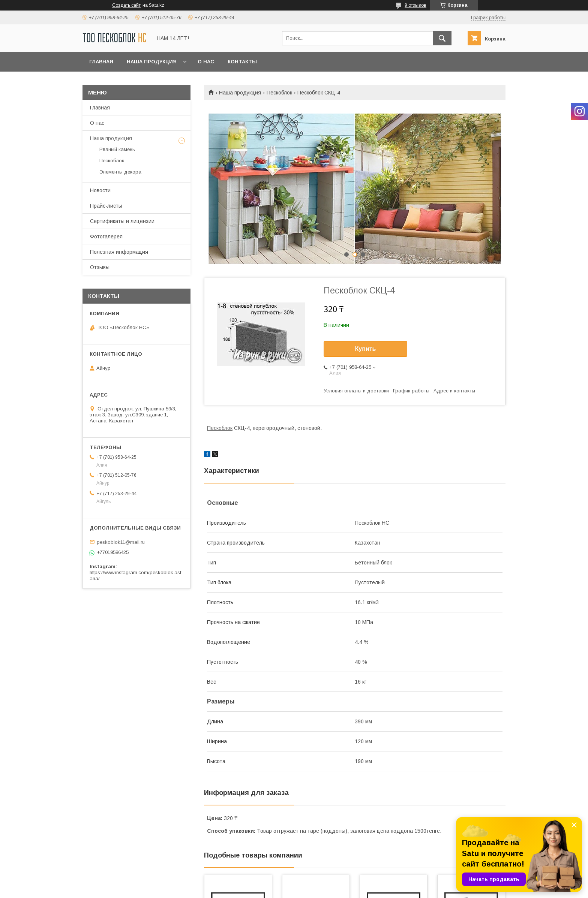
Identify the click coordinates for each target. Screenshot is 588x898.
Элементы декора (120, 172)
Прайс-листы (106, 206)
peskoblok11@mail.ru (121, 542)
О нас (206, 62)
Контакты (242, 62)
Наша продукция (152, 62)
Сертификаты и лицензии (122, 221)
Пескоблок (279, 93)
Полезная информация (119, 252)
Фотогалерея (106, 236)
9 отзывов (415, 5)
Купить (366, 349)
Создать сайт (126, 5)
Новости (100, 190)
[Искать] (442, 38)
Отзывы (100, 267)
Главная (101, 62)
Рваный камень (117, 149)
